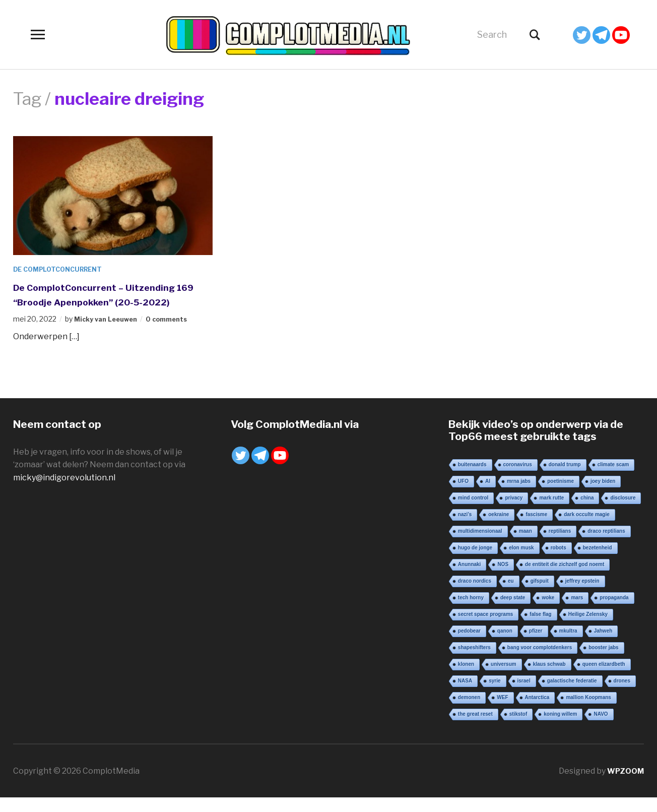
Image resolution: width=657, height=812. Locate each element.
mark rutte (551, 512)
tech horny (471, 612)
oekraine (499, 528)
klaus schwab (549, 678)
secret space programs (486, 628)
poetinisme (561, 495)
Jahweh (603, 645)
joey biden (603, 495)
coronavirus (518, 479)
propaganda (614, 612)
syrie (495, 695)
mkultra (568, 645)
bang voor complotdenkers (540, 662)
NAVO (601, 728)
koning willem (560, 728)
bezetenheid (598, 562)
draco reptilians (606, 545)
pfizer (536, 645)
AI (488, 495)
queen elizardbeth (604, 678)
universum (504, 678)
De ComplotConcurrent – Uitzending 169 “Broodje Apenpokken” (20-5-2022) (111, 301)
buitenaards (472, 479)
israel (524, 695)
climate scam (613, 479)
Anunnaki (470, 578)
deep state (513, 612)
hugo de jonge (475, 562)
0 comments (176, 333)
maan (525, 545)
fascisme (536, 528)
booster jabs (603, 662)
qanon (505, 645)
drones (622, 695)
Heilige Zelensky (588, 628)
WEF (502, 711)
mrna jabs (519, 495)
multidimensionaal (480, 545)
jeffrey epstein (582, 595)
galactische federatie (572, 695)
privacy (514, 512)
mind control (473, 512)
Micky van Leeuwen (109, 333)
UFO (463, 495)
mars (577, 612)
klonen (466, 678)
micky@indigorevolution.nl (64, 492)
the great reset (475, 728)
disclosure (623, 512)
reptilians (560, 545)
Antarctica (537, 711)
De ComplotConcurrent (63, 269)
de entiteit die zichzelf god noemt (565, 578)
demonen (469, 711)
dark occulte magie (587, 528)
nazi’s (465, 528)
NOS (503, 578)
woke (548, 612)
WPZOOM (624, 785)
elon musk (521, 562)
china (587, 512)
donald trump (565, 479)
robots (559, 562)
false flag (540, 628)
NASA (465, 695)
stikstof (518, 728)
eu (511, 595)
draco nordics (475, 595)
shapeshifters (474, 662)
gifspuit (540, 595)
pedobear (469, 645)
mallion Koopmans (588, 711)
